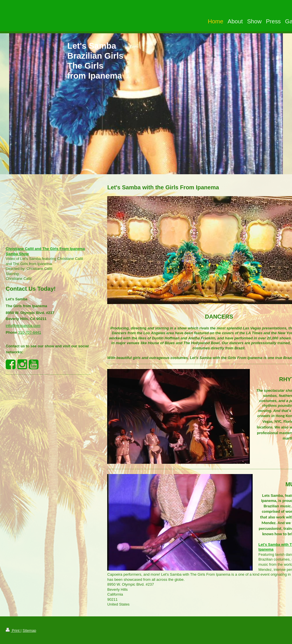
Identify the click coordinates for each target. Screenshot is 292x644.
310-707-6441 (30, 332)
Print (13, 630)
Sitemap (29, 630)
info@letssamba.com (23, 326)
